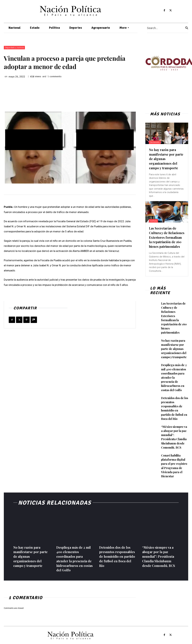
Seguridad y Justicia (14, 48)
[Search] (187, 28)
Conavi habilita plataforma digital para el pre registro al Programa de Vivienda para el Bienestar (174, 463)
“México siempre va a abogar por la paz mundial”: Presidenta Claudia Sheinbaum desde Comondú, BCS (174, 436)
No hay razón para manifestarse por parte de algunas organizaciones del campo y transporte (174, 350)
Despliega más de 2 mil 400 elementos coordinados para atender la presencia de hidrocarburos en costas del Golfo (174, 378)
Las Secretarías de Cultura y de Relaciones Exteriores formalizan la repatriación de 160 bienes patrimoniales (166, 239)
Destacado (155, 142)
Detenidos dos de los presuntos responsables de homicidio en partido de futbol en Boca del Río (115, 556)
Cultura (154, 220)
